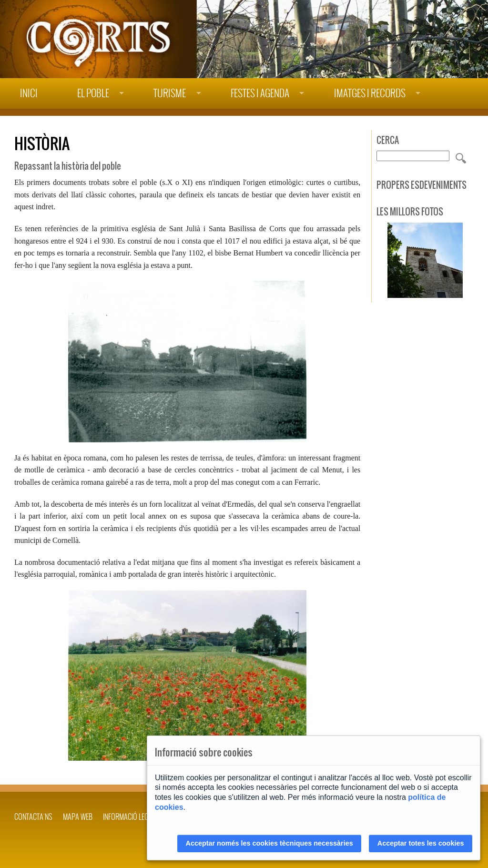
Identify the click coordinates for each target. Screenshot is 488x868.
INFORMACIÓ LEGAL (129, 817)
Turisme (170, 93)
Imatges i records (370, 93)
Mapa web (78, 817)
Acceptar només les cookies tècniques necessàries (269, 843)
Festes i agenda (260, 93)
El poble (93, 93)
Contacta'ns (33, 817)
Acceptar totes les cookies (421, 843)
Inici (29, 93)
